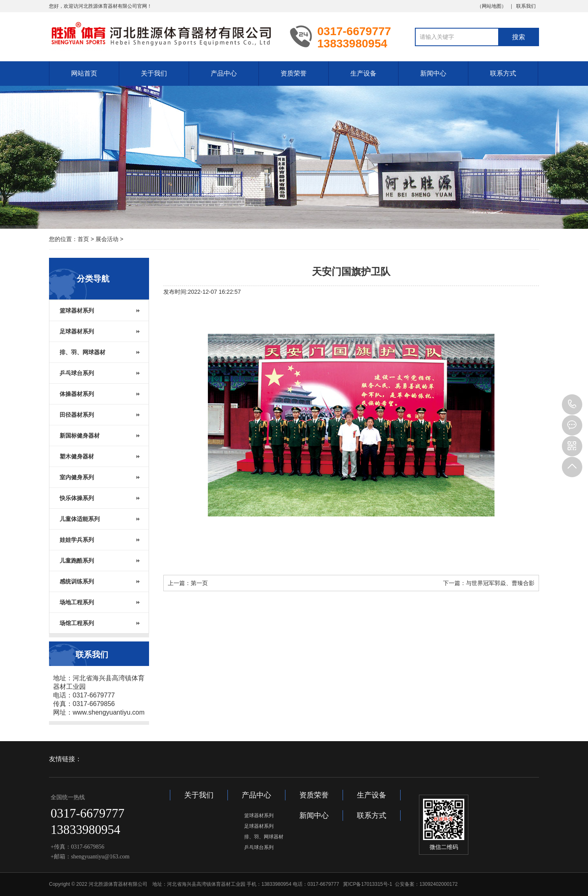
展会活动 (107, 239)
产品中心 (224, 73)
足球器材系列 (259, 826)
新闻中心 (433, 73)
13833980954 (572, 404)
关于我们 (154, 73)
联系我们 (526, 6)
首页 (83, 239)
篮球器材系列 (259, 816)
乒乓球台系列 (259, 847)
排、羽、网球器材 (264, 837)
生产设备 (363, 73)
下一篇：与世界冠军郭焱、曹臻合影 (489, 583)
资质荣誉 (294, 73)
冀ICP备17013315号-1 (367, 884)
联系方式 (503, 73)
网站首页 (84, 73)
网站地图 (492, 6)
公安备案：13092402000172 (426, 884)
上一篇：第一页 (188, 583)
